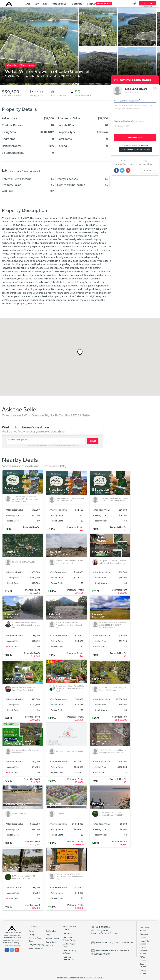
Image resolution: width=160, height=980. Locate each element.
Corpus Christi (15, 804)
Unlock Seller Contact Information (134, 149)
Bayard (53, 741)
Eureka (97, 614)
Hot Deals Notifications (68, 958)
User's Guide (51, 942)
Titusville (12, 552)
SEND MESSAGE (135, 137)
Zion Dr (10, 679)
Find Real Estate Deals (35, 940)
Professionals (59, 4)
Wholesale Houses (144, 936)
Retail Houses (143, 965)
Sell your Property (36, 945)
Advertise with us (36, 948)
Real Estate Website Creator (70, 939)
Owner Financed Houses (143, 951)
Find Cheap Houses (144, 929)
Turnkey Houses (143, 972)
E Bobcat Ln (101, 490)
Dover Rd (55, 552)
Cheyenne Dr (101, 552)
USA (76, 76)
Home (27, 4)
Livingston (12, 867)
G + (17, 950)
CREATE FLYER (148, 170)
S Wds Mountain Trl (20, 76)
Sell (45, 4)
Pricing (91, 4)
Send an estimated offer (129, 121)
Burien (97, 679)
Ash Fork (55, 614)
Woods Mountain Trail (20, 741)
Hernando (12, 614)
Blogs (48, 935)
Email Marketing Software (69, 952)
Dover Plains (101, 741)
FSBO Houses (143, 959)
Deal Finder (67, 934)
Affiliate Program (53, 938)
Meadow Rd (13, 488)
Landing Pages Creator (69, 945)
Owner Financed (27, 65)
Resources (77, 4)
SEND (93, 441)
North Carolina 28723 (54, 76)
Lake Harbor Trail (61, 678)
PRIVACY (89, 978)
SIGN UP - (148, 3)
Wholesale (11, 65)
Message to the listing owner (127, 101)
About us (49, 945)
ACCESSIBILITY (98, 978)
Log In (134, 3)
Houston (55, 804)
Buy (37, 4)
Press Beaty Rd (59, 490)
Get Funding (51, 931)
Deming (54, 866)
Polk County (101, 804)
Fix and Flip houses (144, 942)
